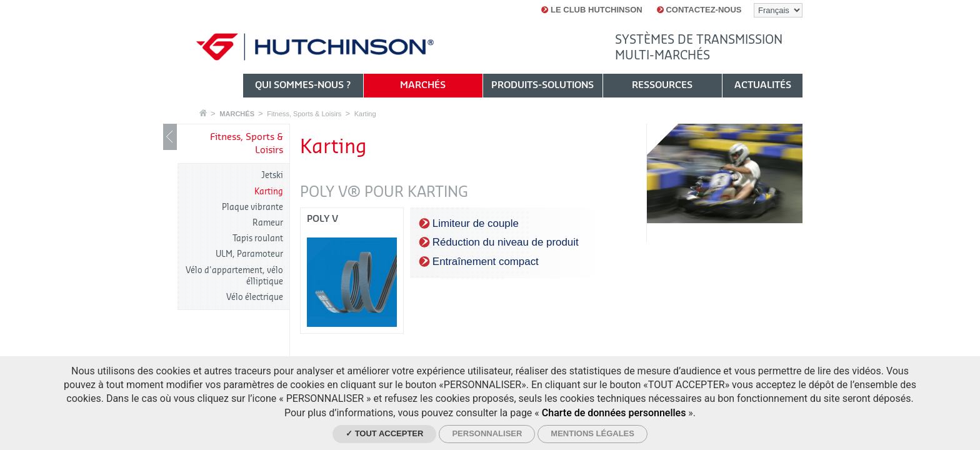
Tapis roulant (258, 238)
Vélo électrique (255, 297)
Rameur (268, 223)
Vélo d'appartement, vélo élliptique (234, 276)
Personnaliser (487, 433)
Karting (365, 114)
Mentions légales (592, 433)
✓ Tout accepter (384, 433)
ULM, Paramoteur (249, 254)
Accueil (203, 113)
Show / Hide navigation (170, 137)
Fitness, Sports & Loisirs (304, 114)
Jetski (272, 175)
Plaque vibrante (252, 207)
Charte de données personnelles (614, 413)
